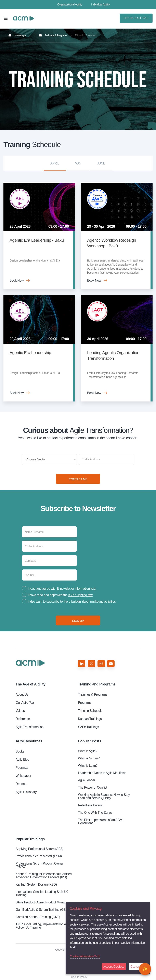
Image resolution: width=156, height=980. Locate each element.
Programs (85, 703)
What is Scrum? (89, 758)
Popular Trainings (30, 839)
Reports (21, 784)
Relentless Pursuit (90, 805)
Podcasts (22, 768)
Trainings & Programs (53, 35)
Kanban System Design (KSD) (36, 884)
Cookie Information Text (85, 956)
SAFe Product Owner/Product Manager (42, 902)
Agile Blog (22, 760)
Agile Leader (87, 780)
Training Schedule (24, 18)
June (101, 163)
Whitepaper (23, 776)
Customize (137, 967)
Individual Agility (100, 4)
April (55, 163)
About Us (22, 694)
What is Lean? (88, 766)
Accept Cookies (114, 967)
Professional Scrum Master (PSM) (39, 856)
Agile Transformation (30, 727)
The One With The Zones (95, 813)
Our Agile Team (26, 703)
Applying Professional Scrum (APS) (40, 849)
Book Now (17, 280)
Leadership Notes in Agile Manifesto (102, 773)
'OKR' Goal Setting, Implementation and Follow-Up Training (42, 926)
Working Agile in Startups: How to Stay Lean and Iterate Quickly (104, 796)
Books (20, 751)
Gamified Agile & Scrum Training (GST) (42, 910)
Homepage (17, 35)
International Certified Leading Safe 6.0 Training (42, 893)
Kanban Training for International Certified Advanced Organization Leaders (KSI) (44, 876)
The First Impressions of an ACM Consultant (100, 821)
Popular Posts (90, 741)
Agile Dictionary (26, 792)
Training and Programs (97, 684)
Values (20, 711)
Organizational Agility (70, 4)
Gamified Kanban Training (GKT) (38, 917)
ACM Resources (29, 741)
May (78, 163)
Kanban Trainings (90, 719)
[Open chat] (145, 969)
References (23, 719)
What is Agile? (88, 751)
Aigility (30, 684)
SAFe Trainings (88, 727)
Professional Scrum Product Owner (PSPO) (40, 865)
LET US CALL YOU (136, 18)
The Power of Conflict (93, 787)
